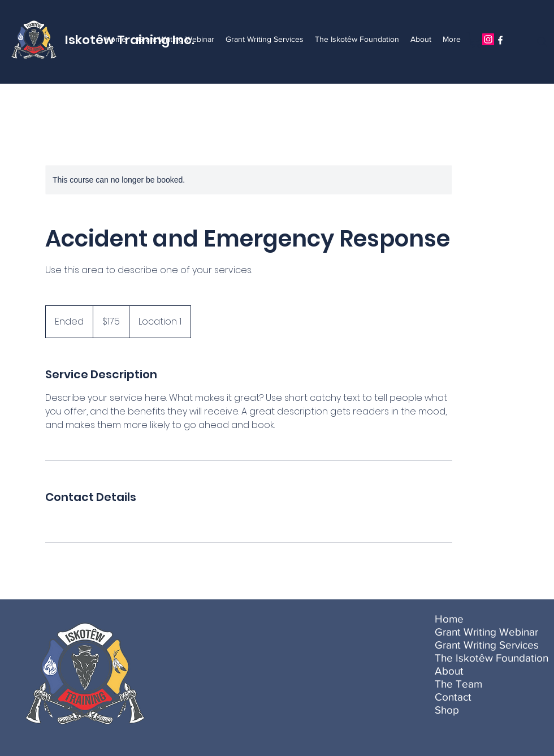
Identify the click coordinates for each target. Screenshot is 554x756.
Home (449, 619)
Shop (447, 710)
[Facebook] (500, 40)
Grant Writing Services (472, 645)
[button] (476, 40)
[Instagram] (488, 39)
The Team (458, 684)
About (449, 671)
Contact (453, 697)
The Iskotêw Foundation (472, 658)
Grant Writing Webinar (472, 632)
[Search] (542, 42)
